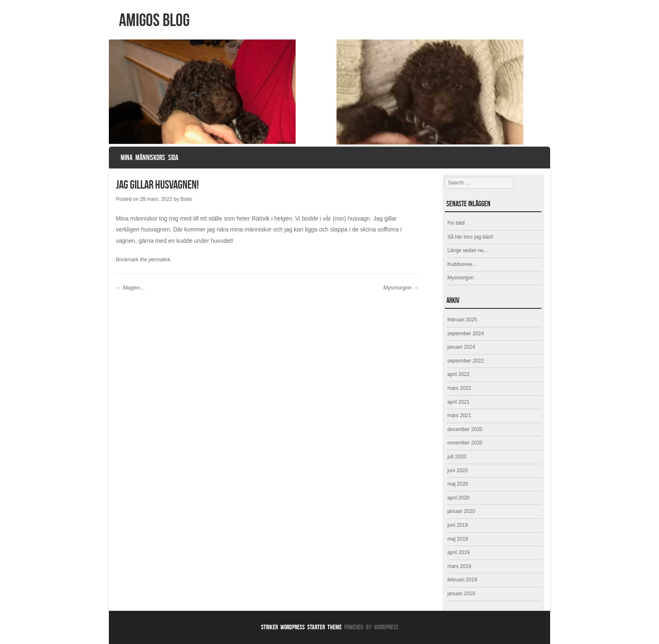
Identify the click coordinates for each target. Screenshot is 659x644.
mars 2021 (459, 415)
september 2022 (465, 361)
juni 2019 (457, 525)
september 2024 (465, 334)
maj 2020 (457, 484)
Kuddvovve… (462, 264)
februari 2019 (462, 580)
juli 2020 (457, 457)
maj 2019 (457, 539)
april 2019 (458, 552)
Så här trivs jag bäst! (470, 237)
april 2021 (458, 402)
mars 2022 (459, 388)
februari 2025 (462, 320)
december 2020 (465, 429)
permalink (159, 260)
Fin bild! (456, 223)
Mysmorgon (401, 288)
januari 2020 (461, 511)
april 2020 (458, 498)
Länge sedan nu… (468, 250)
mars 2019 (459, 566)
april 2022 (458, 374)
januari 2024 (461, 347)
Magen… (130, 288)
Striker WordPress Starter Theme (301, 627)
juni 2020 (457, 471)
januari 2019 (461, 594)
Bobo (186, 199)
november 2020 (465, 443)
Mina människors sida (149, 158)
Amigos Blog (154, 20)
